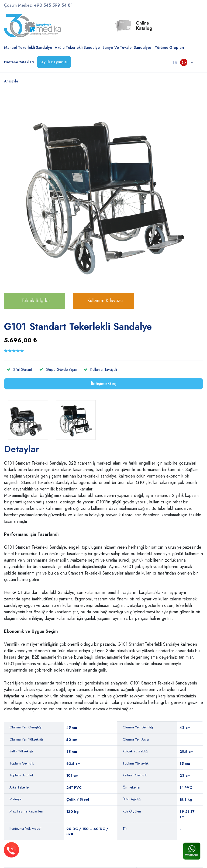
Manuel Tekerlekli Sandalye (28, 47)
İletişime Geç (103, 384)
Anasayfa (11, 81)
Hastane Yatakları (19, 62)
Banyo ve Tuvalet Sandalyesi (127, 47)
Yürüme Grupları (170, 47)
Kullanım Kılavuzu (105, 300)
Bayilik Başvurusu (54, 62)
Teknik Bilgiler (36, 300)
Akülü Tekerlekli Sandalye (77, 47)
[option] (103, 189)
